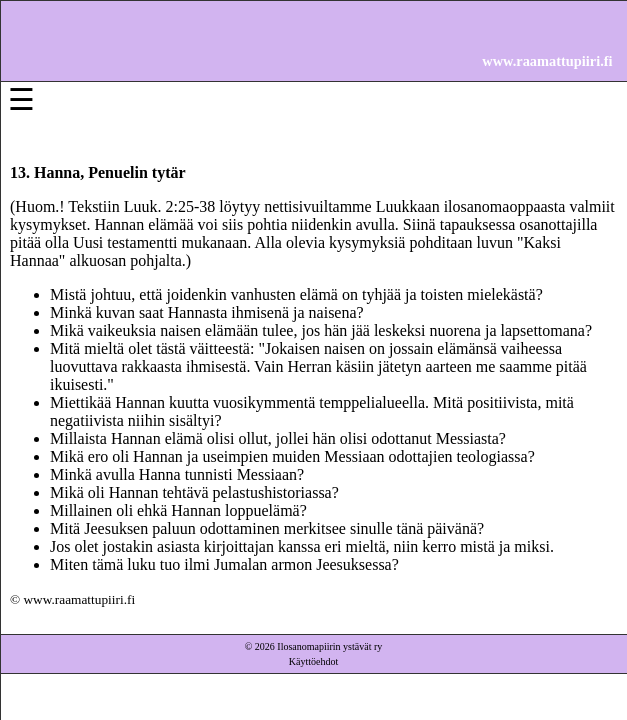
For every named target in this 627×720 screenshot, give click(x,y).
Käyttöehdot (313, 661)
